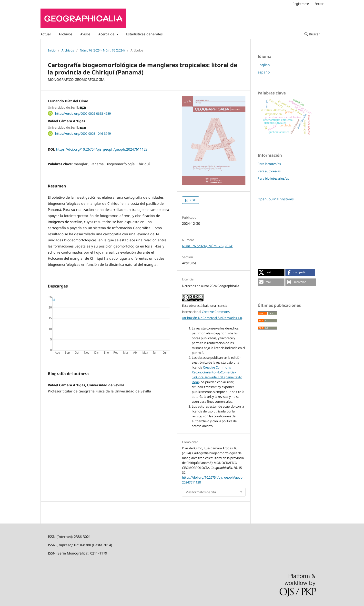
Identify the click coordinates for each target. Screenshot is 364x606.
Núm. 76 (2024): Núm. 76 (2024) (102, 50)
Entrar (319, 4)
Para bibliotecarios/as (273, 178)
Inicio (52, 50)
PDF (192, 200)
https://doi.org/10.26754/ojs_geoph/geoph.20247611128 (102, 149)
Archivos (66, 34)
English (264, 65)
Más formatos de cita (201, 492)
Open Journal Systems (276, 199)
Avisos (85, 34)
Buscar (312, 34)
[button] (271, 272)
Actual (46, 34)
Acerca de (107, 34)
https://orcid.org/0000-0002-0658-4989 (83, 113)
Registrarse (301, 4)
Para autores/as (269, 171)
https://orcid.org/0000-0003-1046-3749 (83, 134)
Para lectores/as (269, 164)
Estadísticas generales (144, 34)
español (264, 72)
